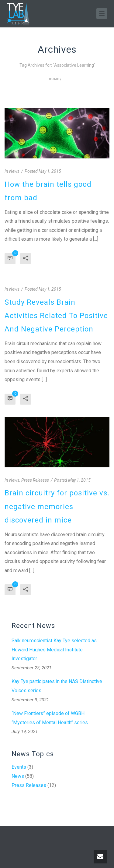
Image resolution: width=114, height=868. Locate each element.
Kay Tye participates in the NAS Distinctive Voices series (57, 686)
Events (19, 767)
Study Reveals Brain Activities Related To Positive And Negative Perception (56, 316)
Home (54, 79)
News (18, 776)
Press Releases (29, 785)
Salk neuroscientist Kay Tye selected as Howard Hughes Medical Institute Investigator (54, 650)
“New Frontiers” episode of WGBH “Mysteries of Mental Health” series (50, 718)
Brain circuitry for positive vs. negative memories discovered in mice (57, 507)
